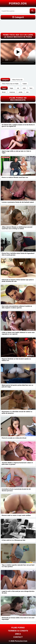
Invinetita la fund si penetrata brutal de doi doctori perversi (16, 490)
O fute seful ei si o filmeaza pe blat (13, 540)
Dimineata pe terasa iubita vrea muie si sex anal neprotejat (18, 618)
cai (18, 88)
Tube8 (25, 84)
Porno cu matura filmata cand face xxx (15, 177)
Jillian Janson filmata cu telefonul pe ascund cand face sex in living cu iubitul (17, 228)
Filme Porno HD (17, 80)
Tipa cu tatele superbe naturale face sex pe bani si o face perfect (18, 566)
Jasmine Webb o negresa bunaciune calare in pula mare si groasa (17, 463)
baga (11, 88)
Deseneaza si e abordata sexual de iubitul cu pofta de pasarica (17, 412)
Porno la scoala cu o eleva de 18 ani (14, 438)
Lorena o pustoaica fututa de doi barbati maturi (18, 202)
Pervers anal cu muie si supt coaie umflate (16, 515)
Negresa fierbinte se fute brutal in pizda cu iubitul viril (16, 360)
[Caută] (33, 11)
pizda (21, 92)
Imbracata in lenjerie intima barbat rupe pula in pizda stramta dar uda (18, 280)
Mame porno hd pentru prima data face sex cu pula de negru (17, 386)
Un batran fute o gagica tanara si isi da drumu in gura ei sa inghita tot (18, 125)
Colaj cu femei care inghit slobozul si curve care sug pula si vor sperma (18, 333)
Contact (18, 637)
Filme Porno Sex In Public (10, 84)
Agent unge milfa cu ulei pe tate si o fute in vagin (16, 152)
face (31, 88)
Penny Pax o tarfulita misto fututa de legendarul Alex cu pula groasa (18, 254)
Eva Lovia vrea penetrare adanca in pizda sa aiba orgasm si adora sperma (17, 307)
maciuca (12, 92)
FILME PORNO (18, 628)
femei (4, 92)
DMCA (18, 634)
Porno (18, 3)
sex (27, 92)
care (24, 88)
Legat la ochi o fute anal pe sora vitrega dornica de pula (18, 592)
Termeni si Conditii (18, 631)
